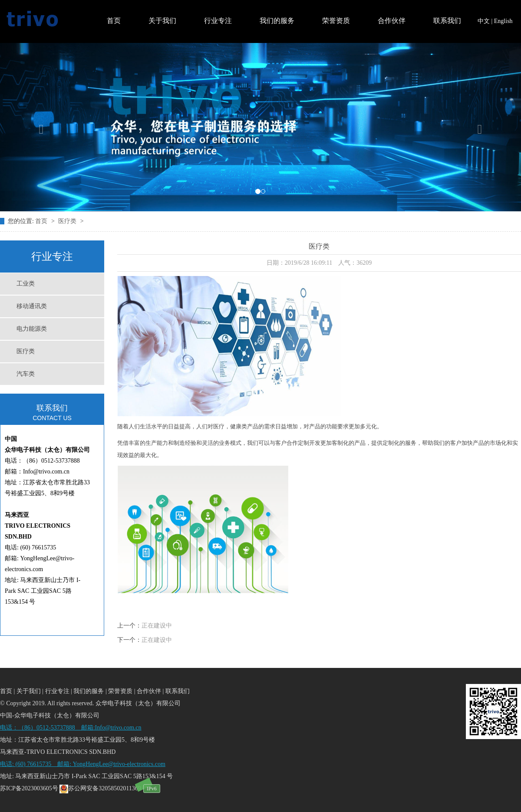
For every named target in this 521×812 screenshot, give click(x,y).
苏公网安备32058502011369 (100, 788)
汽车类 (26, 374)
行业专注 (218, 21)
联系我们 (447, 21)
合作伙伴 (392, 21)
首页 (114, 21)
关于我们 (162, 21)
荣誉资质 (336, 21)
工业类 (26, 284)
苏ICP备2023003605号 (29, 788)
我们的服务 (277, 21)
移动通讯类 (32, 306)
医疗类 (68, 221)
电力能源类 (32, 329)
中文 (484, 21)
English (503, 21)
